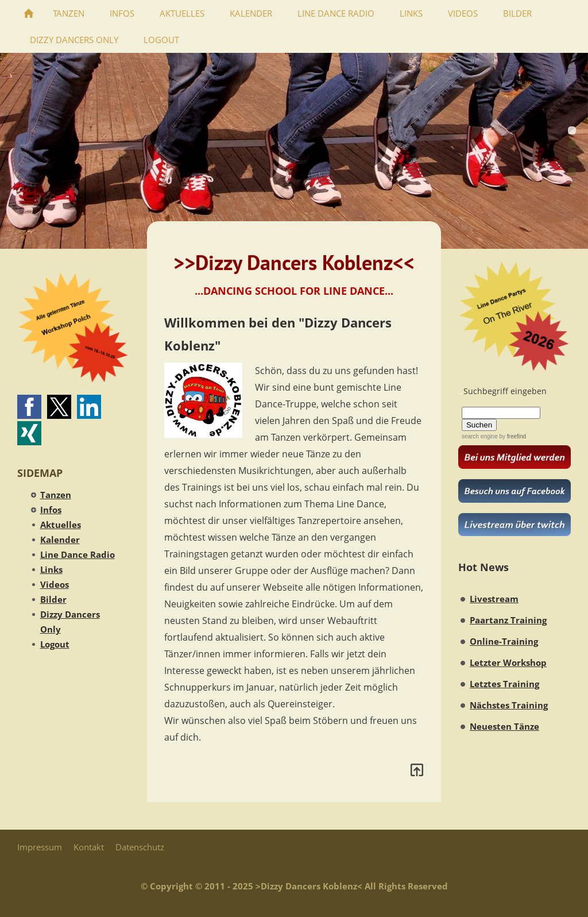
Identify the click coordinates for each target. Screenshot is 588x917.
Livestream (494, 599)
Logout (55, 644)
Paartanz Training (508, 620)
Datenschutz (140, 847)
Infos (51, 510)
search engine (480, 436)
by (512, 436)
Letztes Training (504, 684)
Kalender (60, 540)
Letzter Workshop (508, 662)
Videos (55, 584)
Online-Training (504, 641)
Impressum (40, 847)
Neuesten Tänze (504, 726)
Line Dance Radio (78, 554)
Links (51, 569)
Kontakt (89, 847)
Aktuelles (61, 525)
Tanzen (56, 495)
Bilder (53, 599)
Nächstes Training (509, 705)
